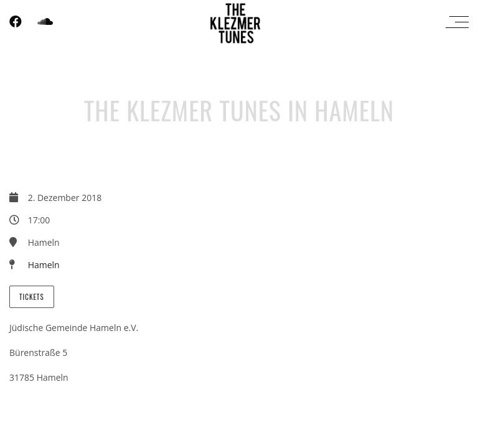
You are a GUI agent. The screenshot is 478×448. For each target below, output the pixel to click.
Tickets (32, 297)
